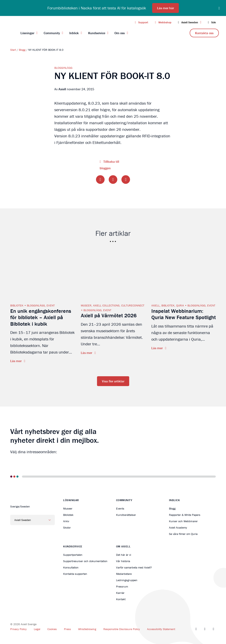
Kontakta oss (204, 33)
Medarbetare (124, 574)
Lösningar (27, 33)
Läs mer (16, 361)
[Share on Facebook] (100, 180)
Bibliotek (17, 305)
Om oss (120, 33)
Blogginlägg (63, 68)
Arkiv (66, 521)
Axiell (156, 305)
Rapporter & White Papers (185, 515)
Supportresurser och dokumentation (85, 561)
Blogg (22, 50)
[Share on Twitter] (113, 180)
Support (141, 22)
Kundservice (97, 33)
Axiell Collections (106, 305)
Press (67, 629)
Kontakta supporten (75, 574)
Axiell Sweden (189, 22)
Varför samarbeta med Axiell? (134, 567)
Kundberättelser (126, 515)
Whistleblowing (87, 629)
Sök (211, 22)
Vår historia (123, 561)
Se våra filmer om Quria (183, 534)
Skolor (67, 528)
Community (52, 33)
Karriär (120, 593)
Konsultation (71, 567)
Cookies (52, 629)
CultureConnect (133, 305)
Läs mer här (166, 8)
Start (13, 50)
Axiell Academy (178, 528)
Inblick (74, 33)
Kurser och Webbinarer (183, 521)
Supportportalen (73, 555)
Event (51, 305)
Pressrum (122, 586)
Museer (86, 305)
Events (120, 508)
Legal (37, 629)
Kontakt (121, 599)
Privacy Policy (18, 629)
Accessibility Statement (161, 629)
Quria (180, 305)
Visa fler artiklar (113, 381)
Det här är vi (124, 555)
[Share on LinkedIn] (126, 180)
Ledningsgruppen (127, 580)
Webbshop (162, 22)
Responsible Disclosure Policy (122, 629)
